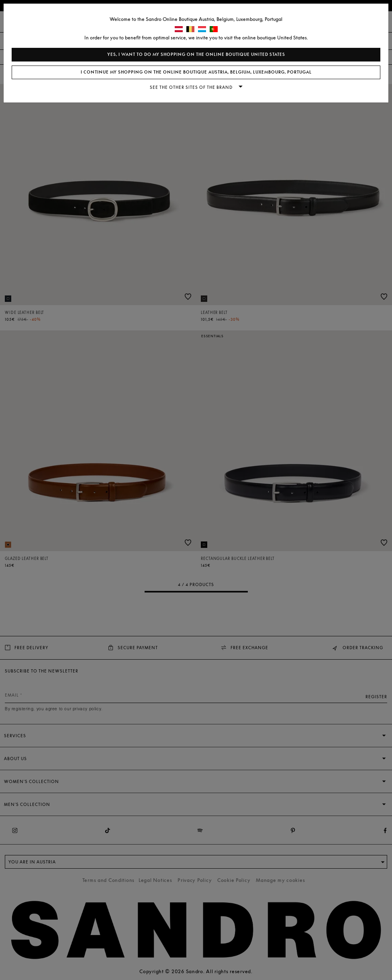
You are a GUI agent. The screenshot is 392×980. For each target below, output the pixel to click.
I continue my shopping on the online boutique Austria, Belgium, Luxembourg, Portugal (196, 72)
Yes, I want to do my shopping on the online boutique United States (196, 54)
